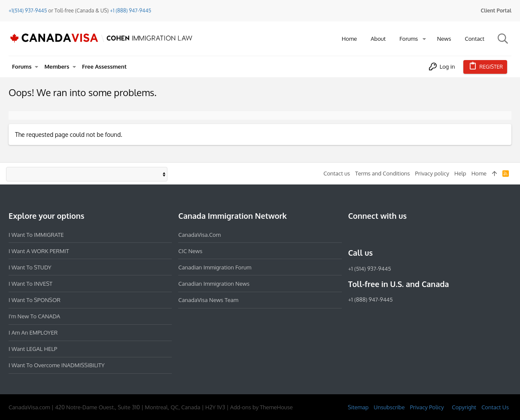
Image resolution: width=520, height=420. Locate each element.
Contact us (337, 173)
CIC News (190, 251)
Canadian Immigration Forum (215, 267)
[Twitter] (400, 234)
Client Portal (496, 11)
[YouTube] (415, 234)
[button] (424, 39)
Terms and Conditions (383, 173)
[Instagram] (369, 234)
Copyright (464, 407)
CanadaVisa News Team (208, 300)
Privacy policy (432, 173)
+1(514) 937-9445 (28, 11)
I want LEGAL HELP (33, 349)
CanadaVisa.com (199, 235)
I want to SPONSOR (35, 300)
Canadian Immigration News (214, 284)
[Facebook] (353, 234)
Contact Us (495, 407)
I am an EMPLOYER (33, 332)
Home (479, 173)
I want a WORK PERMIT (39, 251)
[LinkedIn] (384, 234)
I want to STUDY (30, 267)
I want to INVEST (30, 284)
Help (460, 173)
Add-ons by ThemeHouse (262, 407)
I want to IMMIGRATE (36, 235)
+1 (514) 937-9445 (370, 269)
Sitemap (358, 407)
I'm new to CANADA (34, 316)
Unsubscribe (389, 407)
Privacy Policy (427, 407)
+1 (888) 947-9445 (131, 11)
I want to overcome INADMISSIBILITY (57, 365)
